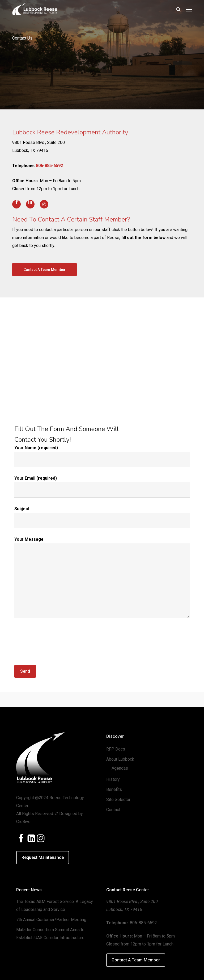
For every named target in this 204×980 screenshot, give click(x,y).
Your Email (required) (102, 487)
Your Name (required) (102, 456)
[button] (189, 9)
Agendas (120, 768)
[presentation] (55, 646)
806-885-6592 (49, 166)
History (113, 779)
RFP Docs (116, 749)
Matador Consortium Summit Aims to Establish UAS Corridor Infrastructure (50, 934)
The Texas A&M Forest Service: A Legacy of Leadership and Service (55, 906)
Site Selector (118, 800)
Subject (102, 517)
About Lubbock (120, 759)
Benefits (114, 789)
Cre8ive (23, 822)
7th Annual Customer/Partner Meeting (51, 920)
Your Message (102, 579)
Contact (113, 810)
